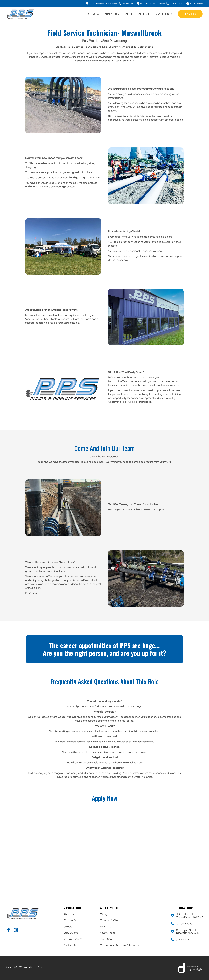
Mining (104, 914)
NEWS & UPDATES (164, 14)
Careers (68, 927)
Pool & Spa (106, 939)
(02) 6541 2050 (184, 924)
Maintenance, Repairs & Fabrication (119, 945)
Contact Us (70, 945)
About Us (69, 914)
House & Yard (107, 933)
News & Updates (73, 939)
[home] (20, 14)
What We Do (70, 920)
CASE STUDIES (144, 14)
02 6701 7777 (183, 940)
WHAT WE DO (111, 14)
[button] (112, 14)
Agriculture (106, 927)
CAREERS (129, 14)
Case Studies (71, 933)
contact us (190, 14)
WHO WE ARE (94, 14)
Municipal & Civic (109, 920)
